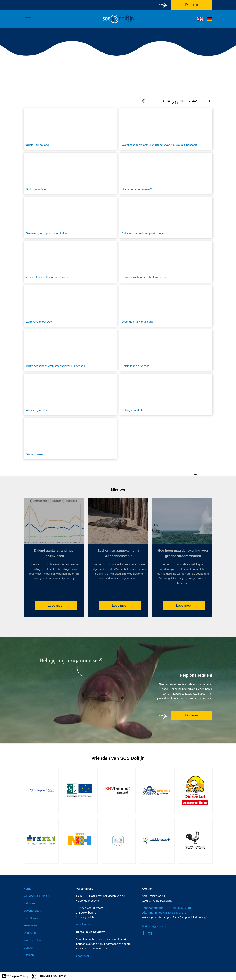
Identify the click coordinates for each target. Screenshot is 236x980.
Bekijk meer (83, 924)
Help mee (29, 903)
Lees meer (56, 606)
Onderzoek (30, 933)
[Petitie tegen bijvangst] (166, 350)
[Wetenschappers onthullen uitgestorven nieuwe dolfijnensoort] (166, 129)
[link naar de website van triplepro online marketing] (15, 977)
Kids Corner (31, 918)
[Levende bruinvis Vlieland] (166, 306)
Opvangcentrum (33, 911)
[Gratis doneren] (70, 439)
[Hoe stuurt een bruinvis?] (166, 173)
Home (27, 889)
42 (195, 101)
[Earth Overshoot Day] (70, 306)
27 (189, 101)
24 (168, 101)
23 (161, 101)
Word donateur (33, 940)
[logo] (118, 23)
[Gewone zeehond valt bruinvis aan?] (166, 262)
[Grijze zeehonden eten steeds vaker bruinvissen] (70, 350)
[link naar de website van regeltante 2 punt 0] (49, 977)
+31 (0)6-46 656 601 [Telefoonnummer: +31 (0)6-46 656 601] (167, 908)
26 (182, 101)
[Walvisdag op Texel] (70, 394)
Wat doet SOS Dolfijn (37, 896)
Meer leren (30, 925)
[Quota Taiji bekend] (70, 129)
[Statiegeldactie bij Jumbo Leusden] (70, 262)
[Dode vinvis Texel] (70, 173)
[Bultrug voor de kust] (166, 394)
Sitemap (29, 955)
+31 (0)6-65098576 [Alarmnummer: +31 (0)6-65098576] (164, 912)
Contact (28, 947)
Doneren (192, 715)
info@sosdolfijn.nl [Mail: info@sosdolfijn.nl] (157, 926)
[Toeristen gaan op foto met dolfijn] (70, 218)
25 (175, 102)
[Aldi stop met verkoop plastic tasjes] (166, 218)
